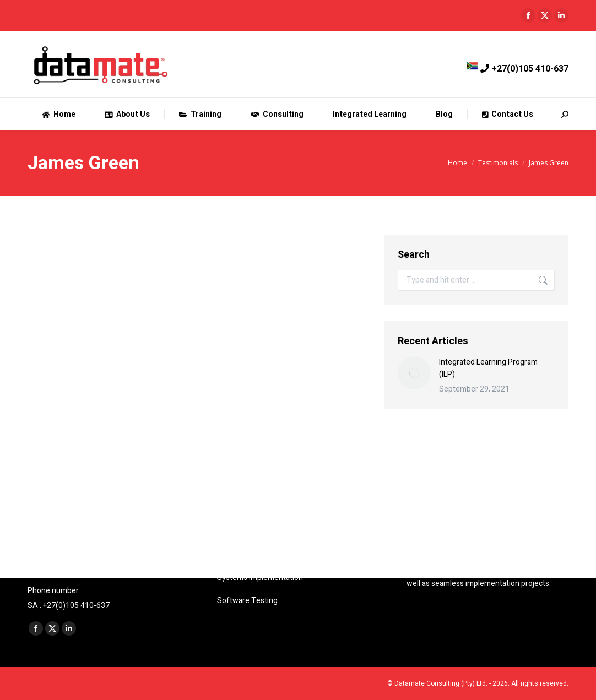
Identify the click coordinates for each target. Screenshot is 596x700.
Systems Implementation (260, 577)
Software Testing (247, 601)
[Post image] (414, 373)
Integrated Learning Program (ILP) (488, 368)
